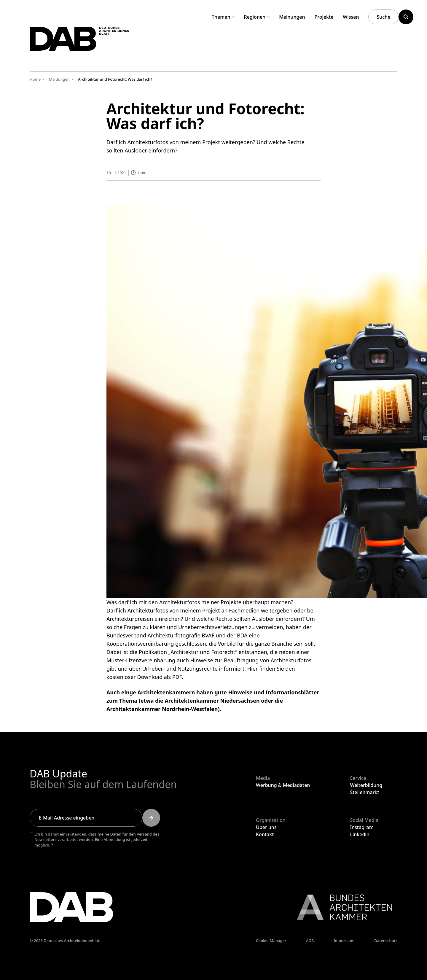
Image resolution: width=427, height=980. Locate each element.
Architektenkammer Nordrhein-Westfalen (162, 709)
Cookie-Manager (271, 941)
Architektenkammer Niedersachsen (212, 700)
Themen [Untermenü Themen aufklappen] (223, 17)
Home (35, 79)
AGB (310, 941)
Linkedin (360, 834)
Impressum (344, 941)
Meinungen (292, 17)
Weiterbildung (366, 785)
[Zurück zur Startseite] (94, 44)
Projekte (324, 17)
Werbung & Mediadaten (283, 785)
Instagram (362, 827)
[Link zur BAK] (341, 907)
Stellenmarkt (364, 792)
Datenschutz (386, 941)
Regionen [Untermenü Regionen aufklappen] (257, 17)
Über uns (266, 827)
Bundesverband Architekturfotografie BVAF (160, 635)
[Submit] (151, 818)
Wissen (351, 17)
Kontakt (265, 834)
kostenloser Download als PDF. (145, 677)
